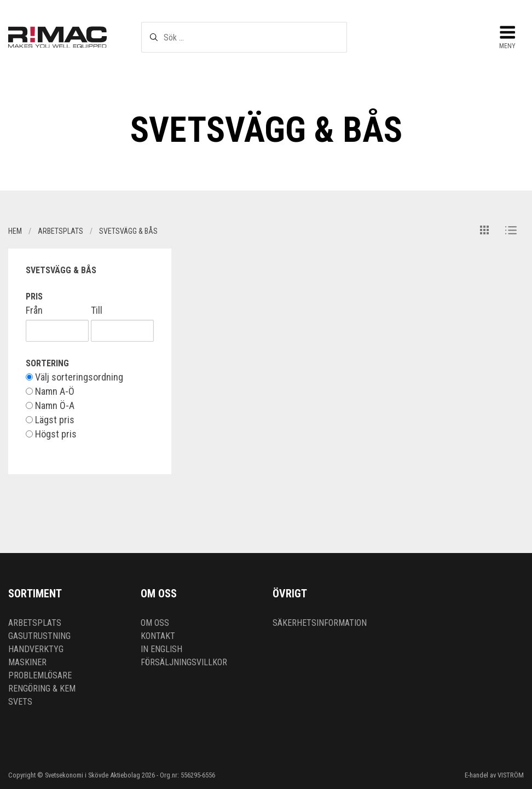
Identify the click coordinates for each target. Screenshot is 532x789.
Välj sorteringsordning (74, 377)
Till (97, 310)
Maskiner (27, 662)
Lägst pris (50, 420)
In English (161, 649)
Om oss (155, 623)
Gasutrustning (39, 636)
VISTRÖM (511, 775)
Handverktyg (36, 649)
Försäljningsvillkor (184, 662)
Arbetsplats (35, 623)
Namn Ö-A (50, 406)
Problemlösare (40, 675)
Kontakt (158, 636)
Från (34, 310)
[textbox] (244, 37)
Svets (20, 702)
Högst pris (51, 434)
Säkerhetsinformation (320, 623)
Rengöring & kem (42, 689)
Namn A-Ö (50, 391)
